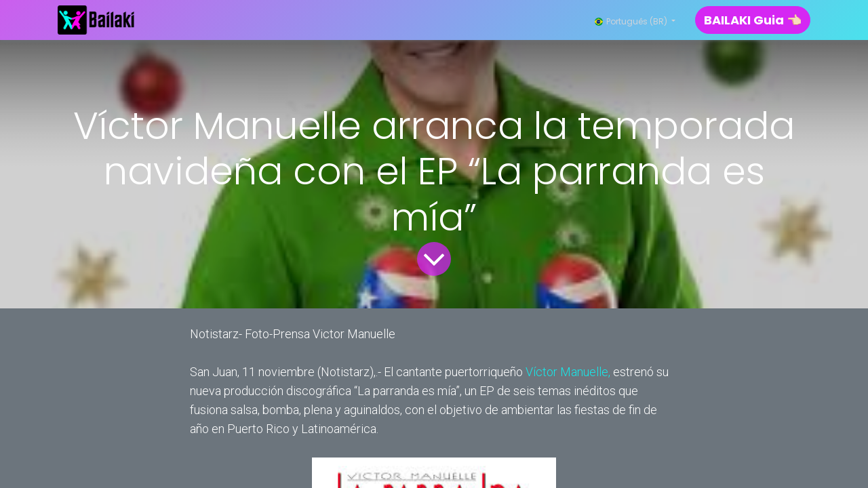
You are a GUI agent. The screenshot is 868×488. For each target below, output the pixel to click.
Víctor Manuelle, (568, 372)
